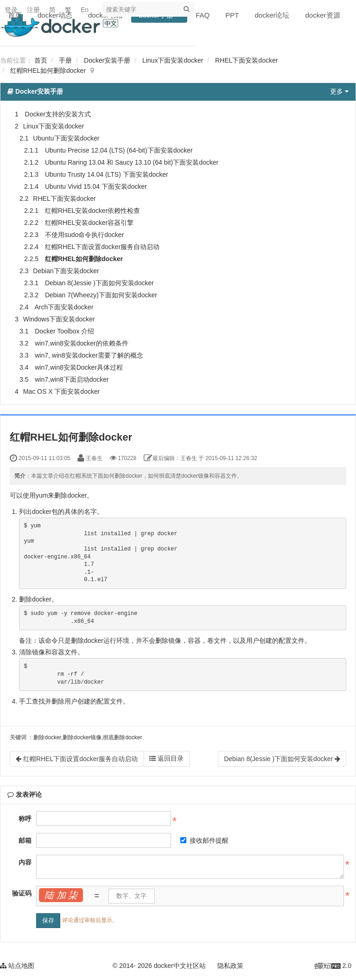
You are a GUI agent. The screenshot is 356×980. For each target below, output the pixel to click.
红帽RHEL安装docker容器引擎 (89, 223)
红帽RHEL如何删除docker (48, 70)
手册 (65, 60)
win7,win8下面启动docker (72, 379)
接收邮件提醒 (204, 840)
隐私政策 (230, 966)
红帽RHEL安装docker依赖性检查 (92, 211)
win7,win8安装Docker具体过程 (79, 367)
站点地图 (17, 966)
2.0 (333, 967)
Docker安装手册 (107, 60)
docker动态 (55, 15)
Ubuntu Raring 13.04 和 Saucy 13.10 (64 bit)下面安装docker (132, 162)
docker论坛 (272, 15)
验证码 (22, 893)
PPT (232, 15)
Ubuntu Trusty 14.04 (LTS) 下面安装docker (107, 174)
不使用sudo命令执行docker (84, 235)
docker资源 (323, 15)
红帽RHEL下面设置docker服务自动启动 (102, 247)
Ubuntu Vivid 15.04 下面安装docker (96, 186)
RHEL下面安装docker (246, 60)
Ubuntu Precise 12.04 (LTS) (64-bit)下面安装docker (119, 150)
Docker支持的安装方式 (58, 114)
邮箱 (25, 840)
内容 (25, 862)
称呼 (25, 819)
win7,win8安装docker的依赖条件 (82, 343)
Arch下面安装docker (64, 307)
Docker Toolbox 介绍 (64, 331)
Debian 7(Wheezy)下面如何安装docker (101, 295)
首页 (15, 15)
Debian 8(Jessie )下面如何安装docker (99, 283)
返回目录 (166, 758)
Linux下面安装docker (173, 60)
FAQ (203, 15)
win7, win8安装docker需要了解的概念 (89, 355)
